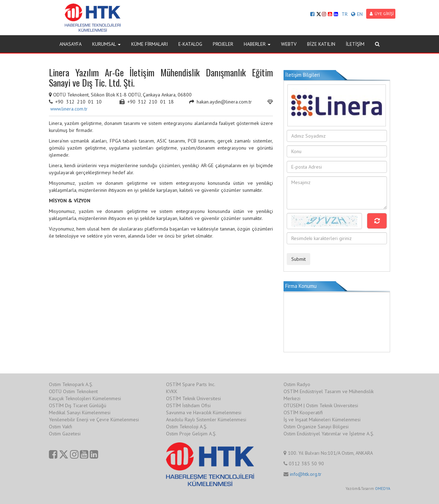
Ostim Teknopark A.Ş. (71, 384)
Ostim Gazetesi (65, 434)
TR (345, 14)
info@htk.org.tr (306, 474)
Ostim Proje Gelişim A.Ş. (191, 434)
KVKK (172, 391)
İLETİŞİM (355, 44)
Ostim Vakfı (61, 427)
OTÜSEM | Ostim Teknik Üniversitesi (321, 405)
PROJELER (223, 44)
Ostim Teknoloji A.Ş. (187, 427)
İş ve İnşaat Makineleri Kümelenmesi (322, 420)
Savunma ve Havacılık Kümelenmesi (204, 412)
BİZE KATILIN (321, 44)
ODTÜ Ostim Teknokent (73, 391)
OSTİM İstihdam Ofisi (188, 405)
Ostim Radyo (297, 384)
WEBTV (289, 44)
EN (357, 14)
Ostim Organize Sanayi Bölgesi (316, 427)
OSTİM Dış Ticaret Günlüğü (78, 405)
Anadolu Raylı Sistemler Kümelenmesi (206, 420)
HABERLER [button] (257, 44)
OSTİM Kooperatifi (303, 412)
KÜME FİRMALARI (149, 44)
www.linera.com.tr (69, 109)
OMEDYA (383, 489)
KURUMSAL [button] (106, 44)
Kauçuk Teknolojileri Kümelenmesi (85, 398)
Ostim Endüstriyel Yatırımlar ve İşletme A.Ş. (329, 434)
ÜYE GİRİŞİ (382, 14)
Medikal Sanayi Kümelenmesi (80, 412)
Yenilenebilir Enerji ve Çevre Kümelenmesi (94, 420)
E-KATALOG (190, 44)
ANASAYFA (71, 44)
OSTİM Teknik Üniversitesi (193, 398)
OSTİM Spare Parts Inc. (191, 384)
